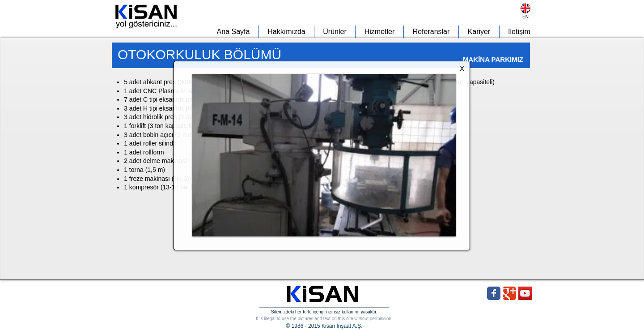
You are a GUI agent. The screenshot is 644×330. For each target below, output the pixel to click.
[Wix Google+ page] (509, 293)
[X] (462, 69)
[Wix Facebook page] (494, 293)
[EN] (525, 17)
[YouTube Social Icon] (525, 293)
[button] (324, 155)
